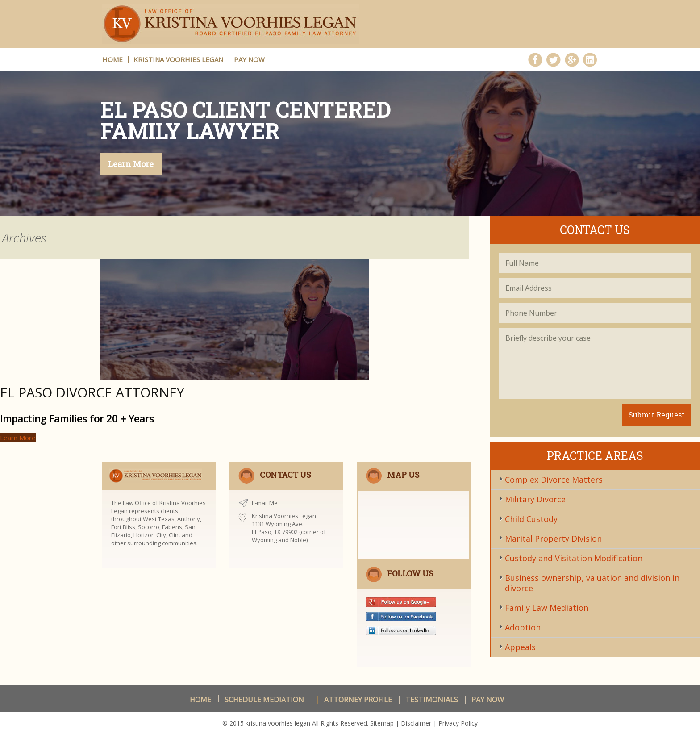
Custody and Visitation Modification (574, 558)
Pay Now (249, 59)
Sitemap (382, 723)
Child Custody (531, 519)
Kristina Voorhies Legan (178, 59)
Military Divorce (535, 499)
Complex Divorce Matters (554, 480)
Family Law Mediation (547, 608)
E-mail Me (265, 503)
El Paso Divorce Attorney (92, 392)
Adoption (523, 627)
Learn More (131, 164)
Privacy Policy (458, 723)
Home (200, 700)
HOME (112, 59)
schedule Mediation (264, 700)
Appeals (520, 647)
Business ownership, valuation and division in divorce (592, 583)
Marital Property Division (553, 538)
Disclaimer (416, 723)
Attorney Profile (358, 700)
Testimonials (432, 700)
